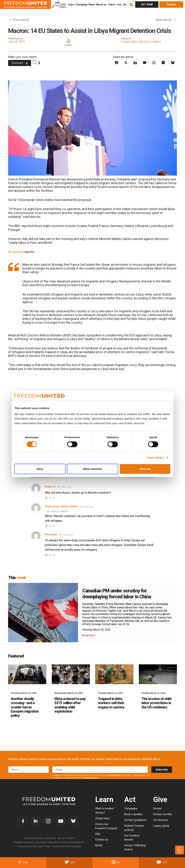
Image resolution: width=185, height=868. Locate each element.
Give (160, 800)
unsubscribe (115, 775)
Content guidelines (135, 820)
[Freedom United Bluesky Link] (73, 821)
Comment (20, 63)
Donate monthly (163, 814)
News (92, 4)
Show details (155, 457)
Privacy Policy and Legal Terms (34, 847)
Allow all (145, 469)
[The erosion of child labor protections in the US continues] (158, 674)
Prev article (19, 20)
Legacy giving (161, 826)
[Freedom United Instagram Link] (48, 821)
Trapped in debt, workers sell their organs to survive (111, 703)
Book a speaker (133, 814)
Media (99, 846)
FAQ (119, 5)
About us (101, 4)
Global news (102, 819)
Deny (40, 469)
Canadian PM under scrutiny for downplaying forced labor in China (117, 594)
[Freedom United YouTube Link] (61, 821)
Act (130, 800)
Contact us (102, 840)
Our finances (161, 820)
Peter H (64, 512)
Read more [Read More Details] (89, 636)
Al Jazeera (16, 252)
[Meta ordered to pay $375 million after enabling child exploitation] (71, 674)
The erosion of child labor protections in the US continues (156, 703)
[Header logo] (25, 4)
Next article (165, 20)
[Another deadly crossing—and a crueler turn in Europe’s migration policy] (27, 674)
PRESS (112, 5)
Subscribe (162, 770)
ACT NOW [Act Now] (147, 4)
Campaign (82, 4)
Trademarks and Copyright (67, 847)
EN (125, 5)
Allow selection (92, 469)
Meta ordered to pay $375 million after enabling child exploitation (70, 705)
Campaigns (131, 809)
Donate (157, 809)
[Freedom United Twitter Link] (36, 821)
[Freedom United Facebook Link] (23, 821)
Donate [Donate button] (171, 4)
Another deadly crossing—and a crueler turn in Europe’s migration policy (25, 707)
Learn (71, 4)
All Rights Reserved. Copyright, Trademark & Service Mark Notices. (49, 842)
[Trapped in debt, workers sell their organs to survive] (114, 674)
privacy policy (91, 778)
